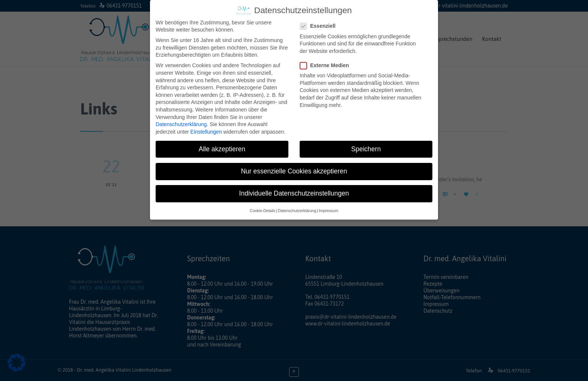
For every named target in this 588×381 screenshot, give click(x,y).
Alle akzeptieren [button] (222, 147)
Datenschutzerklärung (181, 123)
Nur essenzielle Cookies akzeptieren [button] (294, 169)
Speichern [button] (366, 147)
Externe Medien (327, 64)
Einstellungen (206, 130)
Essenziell (320, 25)
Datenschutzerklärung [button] (297, 209)
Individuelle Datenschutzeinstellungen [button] (294, 191)
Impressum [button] (328, 209)
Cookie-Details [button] (262, 209)
